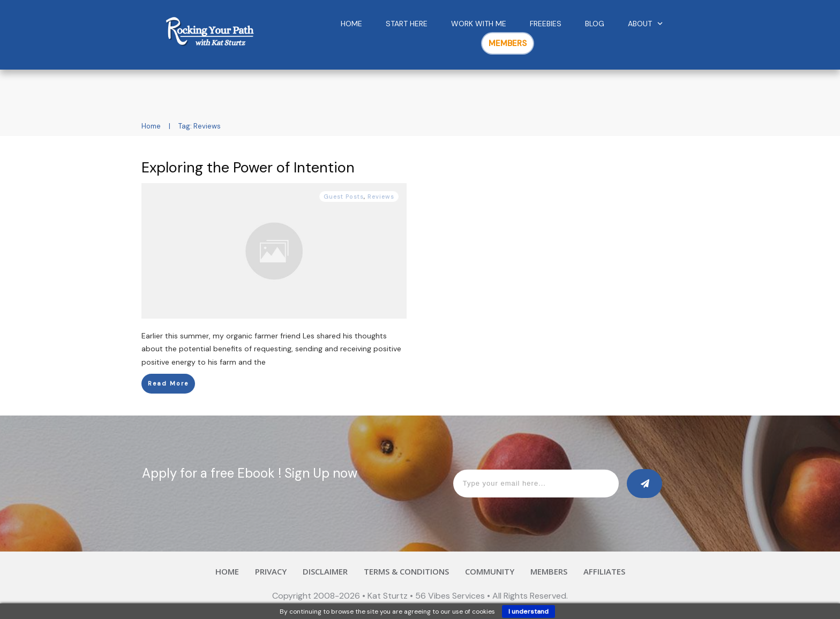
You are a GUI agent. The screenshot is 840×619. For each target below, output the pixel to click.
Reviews (381, 197)
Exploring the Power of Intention (248, 167)
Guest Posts (344, 197)
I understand (528, 612)
